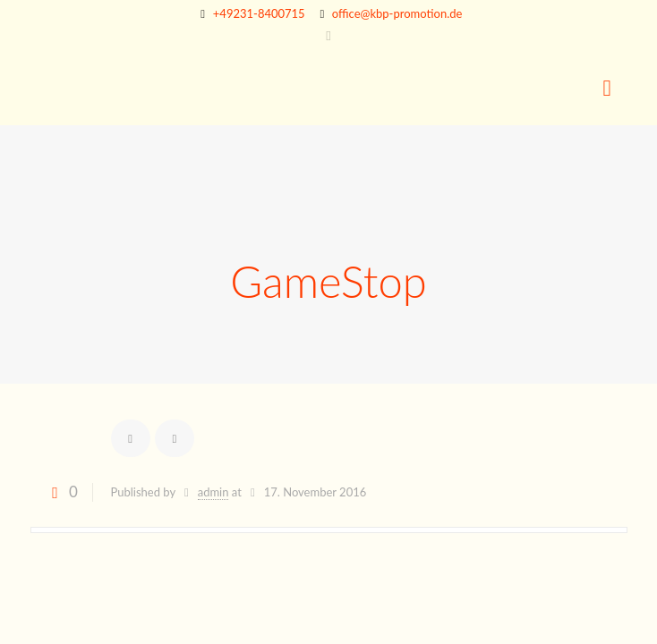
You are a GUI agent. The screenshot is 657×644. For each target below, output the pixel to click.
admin (213, 492)
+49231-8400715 (259, 13)
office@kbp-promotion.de (397, 13)
